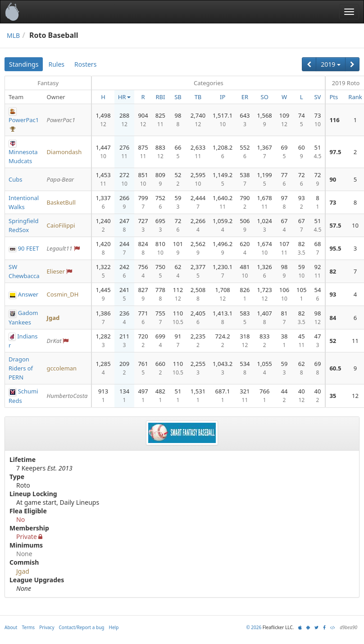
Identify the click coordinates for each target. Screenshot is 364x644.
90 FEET (29, 248)
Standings (24, 64)
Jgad (53, 318)
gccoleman (62, 368)
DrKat (54, 341)
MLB (13, 35)
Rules (56, 64)
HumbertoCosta (67, 396)
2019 (331, 64)
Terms (28, 627)
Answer (28, 294)
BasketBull (61, 202)
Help (114, 627)
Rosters (85, 64)
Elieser (56, 271)
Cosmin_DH (63, 294)
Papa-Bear (61, 179)
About (11, 627)
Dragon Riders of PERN (21, 368)
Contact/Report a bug (82, 627)
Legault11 (60, 248)
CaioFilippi (61, 225)
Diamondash (64, 152)
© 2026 (254, 627)
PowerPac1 (24, 120)
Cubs (15, 179)
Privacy (47, 627)
